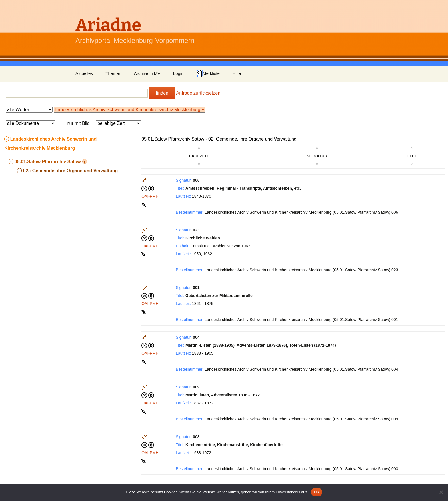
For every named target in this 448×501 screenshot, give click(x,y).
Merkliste (208, 74)
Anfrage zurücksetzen (198, 93)
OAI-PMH (150, 196)
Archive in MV (147, 73)
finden (162, 93)
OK (316, 492)
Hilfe (237, 73)
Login (178, 73)
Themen (113, 73)
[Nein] (441, 492)
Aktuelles (84, 73)
